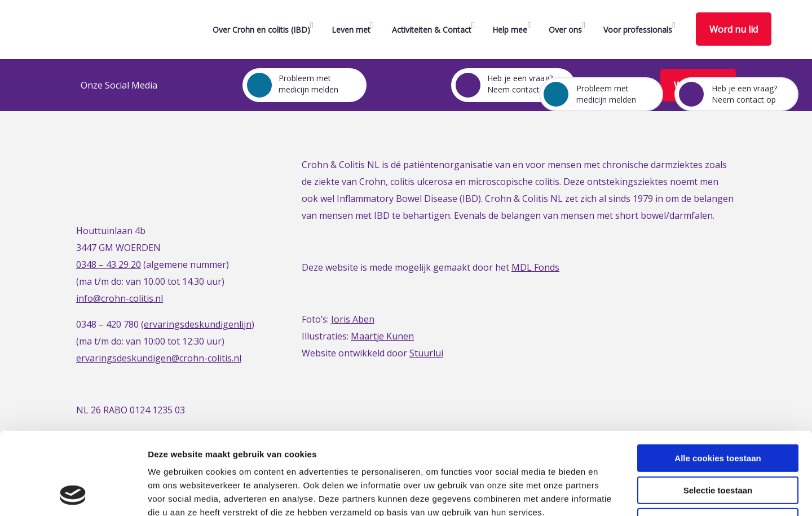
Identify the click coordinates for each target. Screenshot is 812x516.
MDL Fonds (535, 267)
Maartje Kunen (382, 336)
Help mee (510, 30)
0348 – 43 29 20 (109, 264)
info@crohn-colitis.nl (120, 298)
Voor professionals (638, 30)
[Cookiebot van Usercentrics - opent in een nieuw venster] (73, 494)
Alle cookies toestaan (718, 381)
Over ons (565, 30)
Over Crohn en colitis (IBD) (261, 30)
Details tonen (609, 494)
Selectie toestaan (718, 413)
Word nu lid (734, 29)
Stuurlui (426, 353)
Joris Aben (353, 319)
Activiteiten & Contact (432, 30)
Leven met (351, 30)
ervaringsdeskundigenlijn (198, 324)
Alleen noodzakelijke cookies (718, 445)
